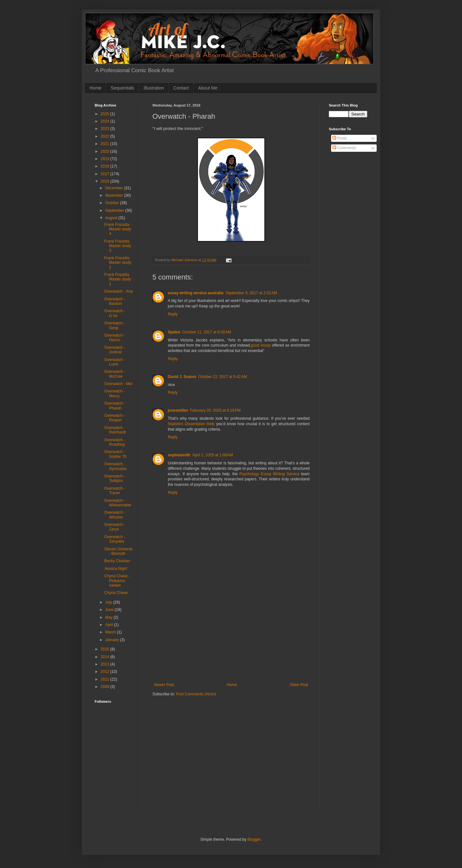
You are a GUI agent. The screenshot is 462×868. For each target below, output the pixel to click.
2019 (106, 159)
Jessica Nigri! (116, 569)
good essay (261, 345)
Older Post (299, 685)
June (110, 610)
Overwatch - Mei (118, 384)
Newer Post (164, 685)
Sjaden (174, 332)
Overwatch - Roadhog (115, 442)
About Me (208, 88)
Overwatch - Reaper (115, 418)
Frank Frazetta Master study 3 (118, 246)
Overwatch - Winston (115, 515)
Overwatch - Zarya (115, 527)
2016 (106, 181)
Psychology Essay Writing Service (269, 474)
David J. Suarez (182, 377)
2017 (106, 174)
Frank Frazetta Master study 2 (118, 263)
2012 (106, 672)
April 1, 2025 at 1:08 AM (213, 455)
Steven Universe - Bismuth (118, 551)
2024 (106, 121)
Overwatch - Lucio (115, 362)
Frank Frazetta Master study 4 (118, 229)
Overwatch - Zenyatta (115, 539)
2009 (106, 687)
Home (95, 88)
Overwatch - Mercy (115, 393)
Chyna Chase (116, 593)
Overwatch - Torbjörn (115, 478)
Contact (181, 88)
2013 (106, 664)
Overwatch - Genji (115, 325)
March (111, 632)
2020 (106, 151)
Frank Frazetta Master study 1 (118, 279)
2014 (106, 657)
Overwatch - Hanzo (115, 338)
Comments (344, 148)
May (109, 617)
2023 (106, 129)
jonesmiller (178, 410)
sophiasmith (179, 455)
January (113, 640)
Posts (340, 138)
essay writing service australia (196, 293)
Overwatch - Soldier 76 (115, 454)
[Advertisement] (231, 634)
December (115, 188)
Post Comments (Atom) (196, 694)
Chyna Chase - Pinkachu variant (117, 581)
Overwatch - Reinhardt (115, 430)
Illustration (154, 88)
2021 (106, 144)
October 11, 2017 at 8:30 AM (207, 332)
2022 (106, 136)
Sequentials (122, 88)
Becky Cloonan (117, 561)
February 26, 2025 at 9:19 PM (215, 410)
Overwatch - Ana (119, 291)
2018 (106, 166)
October (113, 203)
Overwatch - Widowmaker (118, 503)
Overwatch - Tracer (115, 491)
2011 (106, 679)
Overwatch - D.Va (115, 313)
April (110, 625)
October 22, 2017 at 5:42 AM (223, 377)
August (112, 218)
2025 (106, 114)
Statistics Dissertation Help (191, 424)
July (109, 602)
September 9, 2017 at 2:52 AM (251, 293)
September (115, 211)
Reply (173, 314)
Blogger (254, 839)
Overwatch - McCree (115, 374)
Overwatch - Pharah (115, 406)
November (115, 195)
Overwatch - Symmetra (116, 466)
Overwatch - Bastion (115, 301)
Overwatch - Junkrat (115, 350)
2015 (106, 649)
